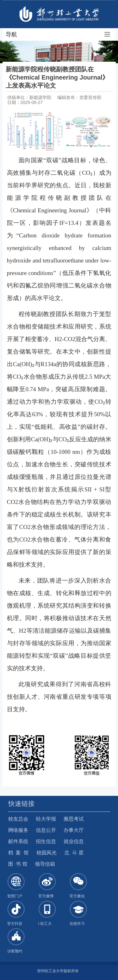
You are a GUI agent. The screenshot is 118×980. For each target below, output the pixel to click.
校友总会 (18, 819)
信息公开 (46, 830)
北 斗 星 (74, 853)
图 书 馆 (18, 864)
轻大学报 (46, 819)
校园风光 (47, 853)
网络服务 (18, 830)
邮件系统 (18, 841)
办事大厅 (74, 830)
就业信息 (74, 841)
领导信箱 (45, 864)
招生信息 (46, 841)
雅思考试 (74, 819)
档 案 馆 (19, 853)
